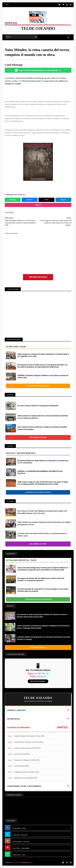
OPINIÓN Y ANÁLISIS (16, 710)
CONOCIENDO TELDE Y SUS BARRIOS (24, 786)
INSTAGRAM (17, 842)
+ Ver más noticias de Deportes (38, 599)
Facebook (30, 200)
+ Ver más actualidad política (38, 492)
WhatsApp (13, 200)
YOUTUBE (16, 848)
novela (19, 60)
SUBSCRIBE (25, 848)
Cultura (13, 60)
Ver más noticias (38, 277)
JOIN (24, 855)
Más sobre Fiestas (38, 647)
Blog (31, 862)
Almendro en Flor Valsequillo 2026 (26, 778)
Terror (24, 60)
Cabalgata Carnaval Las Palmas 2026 (26, 772)
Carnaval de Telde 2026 (22, 754)
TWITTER (16, 835)
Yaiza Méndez (31, 60)
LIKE (24, 828)
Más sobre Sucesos (38, 437)
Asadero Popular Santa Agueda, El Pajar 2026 (29, 736)
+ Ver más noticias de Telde (38, 386)
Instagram (38, 205)
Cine (9, 60)
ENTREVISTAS (14, 719)
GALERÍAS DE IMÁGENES (19, 727)
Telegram (63, 200)
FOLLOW (24, 835)
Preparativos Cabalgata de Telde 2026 (27, 760)
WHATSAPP (17, 855)
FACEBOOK (17, 828)
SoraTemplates (16, 862)
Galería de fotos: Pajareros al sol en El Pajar (29, 742)
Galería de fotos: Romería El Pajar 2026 (27, 748)
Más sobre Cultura (38, 544)
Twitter (46, 200)
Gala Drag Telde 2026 (21, 766)
